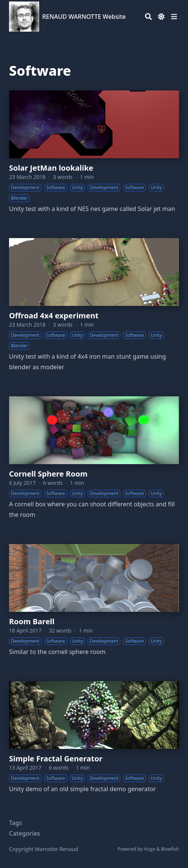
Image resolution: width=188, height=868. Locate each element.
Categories (24, 833)
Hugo (149, 849)
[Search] (148, 17)
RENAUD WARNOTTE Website (84, 17)
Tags (16, 823)
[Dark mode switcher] (161, 17)
